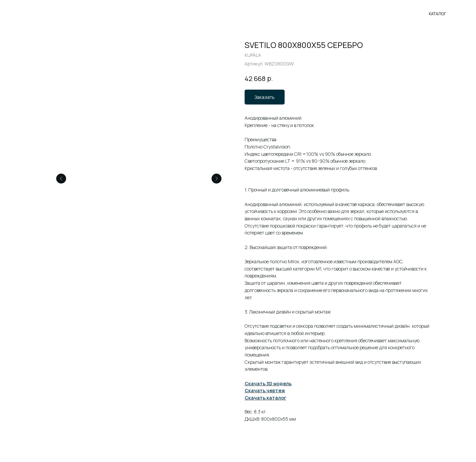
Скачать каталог (265, 398)
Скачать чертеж (265, 390)
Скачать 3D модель (268, 383)
